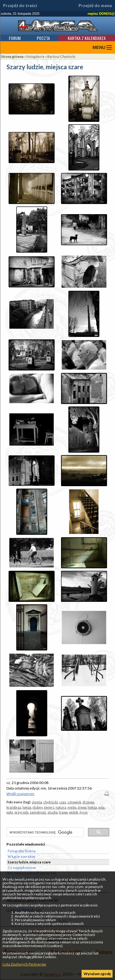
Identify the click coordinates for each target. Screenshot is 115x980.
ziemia (37, 802)
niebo (72, 807)
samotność (38, 812)
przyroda (21, 812)
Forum (15, 38)
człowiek (74, 802)
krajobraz (14, 807)
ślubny (38, 807)
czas (63, 802)
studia (53, 812)
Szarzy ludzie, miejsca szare (29, 862)
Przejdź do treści (20, 6)
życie (84, 812)
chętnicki (51, 802)
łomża (92, 807)
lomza (27, 807)
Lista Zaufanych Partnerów (24, 964)
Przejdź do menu (95, 6)
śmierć (49, 807)
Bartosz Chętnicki (61, 56)
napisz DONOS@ (101, 14)
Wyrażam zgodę (97, 974)
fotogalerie (35, 56)
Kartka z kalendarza (87, 38)
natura (61, 807)
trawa (63, 812)
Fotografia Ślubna (22, 851)
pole (10, 812)
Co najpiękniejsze (22, 868)
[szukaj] (44, 833)
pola (101, 807)
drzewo (88, 802)
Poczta (43, 38)
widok (74, 812)
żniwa (82, 807)
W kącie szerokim (21, 856)
